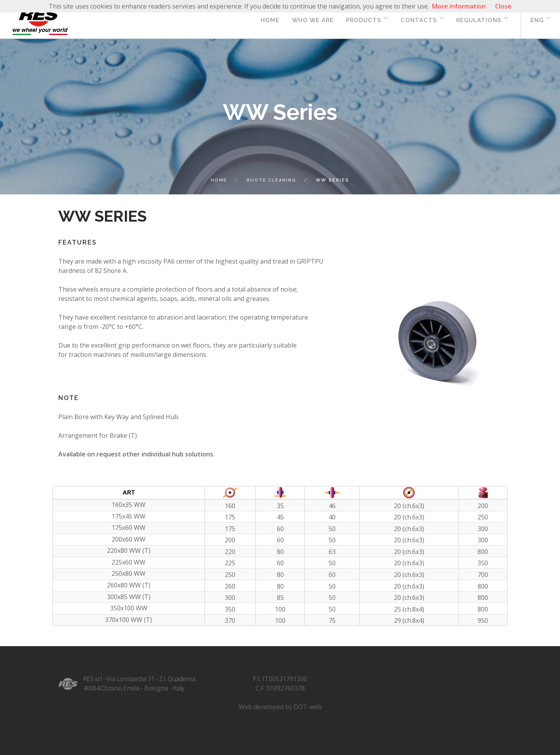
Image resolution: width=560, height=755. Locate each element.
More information (459, 6)
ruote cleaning (271, 180)
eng (537, 20)
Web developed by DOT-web (280, 707)
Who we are (313, 20)
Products (364, 20)
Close (503, 6)
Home (270, 20)
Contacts (419, 20)
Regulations (479, 20)
